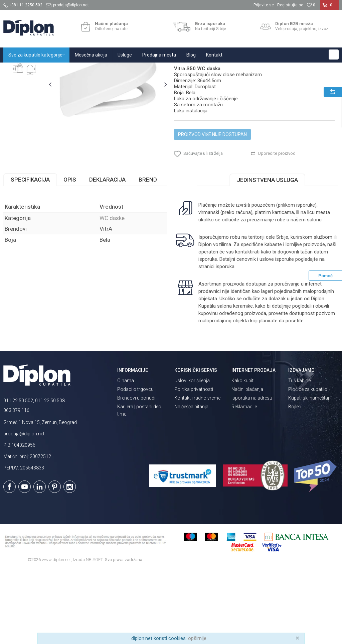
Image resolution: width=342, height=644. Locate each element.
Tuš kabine (299, 455)
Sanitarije (81, 70)
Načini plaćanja (247, 463)
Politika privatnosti (194, 463)
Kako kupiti (243, 455)
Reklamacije (244, 481)
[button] (334, 55)
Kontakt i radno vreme (197, 472)
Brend (148, 253)
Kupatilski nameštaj (309, 472)
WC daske (105, 70)
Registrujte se (290, 5)
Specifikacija (30, 253)
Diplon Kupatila (18, 70)
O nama (126, 455)
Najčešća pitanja (191, 481)
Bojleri (295, 481)
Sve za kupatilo (52, 70)
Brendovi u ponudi (136, 472)
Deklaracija (107, 253)
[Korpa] (329, 8)
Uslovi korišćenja (192, 455)
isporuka (224, 340)
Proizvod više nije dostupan (212, 203)
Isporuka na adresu (252, 472)
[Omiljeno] (311, 5)
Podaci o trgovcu (135, 463)
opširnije (197, 638)
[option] (24, 108)
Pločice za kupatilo (308, 463)
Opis (70, 253)
